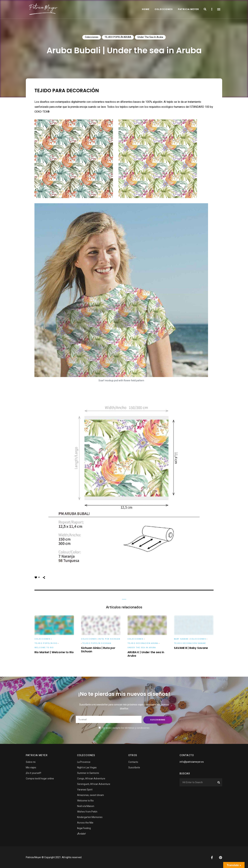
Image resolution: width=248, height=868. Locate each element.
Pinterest (220, 857)
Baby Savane (181, 639)
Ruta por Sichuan (109, 639)
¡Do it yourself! (33, 772)
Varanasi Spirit (85, 789)
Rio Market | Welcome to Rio (54, 652)
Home (146, 9)
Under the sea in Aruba (150, 37)
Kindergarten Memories (90, 817)
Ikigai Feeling (84, 828)
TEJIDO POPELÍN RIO (46, 643)
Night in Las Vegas (87, 767)
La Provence (84, 761)
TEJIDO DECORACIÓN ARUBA (143, 643)
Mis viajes (31, 767)
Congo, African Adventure (91, 778)
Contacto (133, 761)
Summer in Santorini (88, 772)
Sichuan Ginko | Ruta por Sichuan (98, 650)
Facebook (212, 857)
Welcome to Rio (44, 648)
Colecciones (92, 37)
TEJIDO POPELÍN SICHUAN (97, 643)
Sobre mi (31, 761)
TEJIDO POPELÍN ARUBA (118, 37)
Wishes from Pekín (87, 811)
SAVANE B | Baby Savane (191, 648)
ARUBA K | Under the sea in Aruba (146, 654)
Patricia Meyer (188, 9)
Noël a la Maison (86, 806)
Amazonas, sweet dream (91, 794)
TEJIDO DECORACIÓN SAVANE (190, 643)
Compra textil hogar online (40, 778)
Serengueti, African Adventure (94, 783)
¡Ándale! (81, 833)
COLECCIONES (164, 9)
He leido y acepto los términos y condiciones (126, 727)
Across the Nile (85, 822)
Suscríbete (134, 767)
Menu (219, 9)
